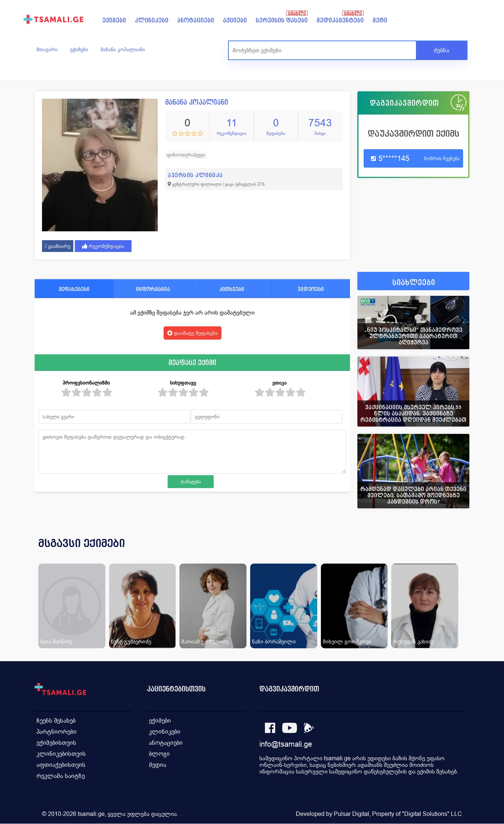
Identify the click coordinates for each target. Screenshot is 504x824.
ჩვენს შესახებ (56, 721)
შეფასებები (74, 289)
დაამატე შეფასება (192, 333)
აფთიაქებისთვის (61, 765)
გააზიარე (58, 246)
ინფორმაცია (153, 289)
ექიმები (114, 20)
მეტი (380, 20)
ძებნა (441, 50)
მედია (157, 765)
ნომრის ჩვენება (442, 159)
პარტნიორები (57, 732)
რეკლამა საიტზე (61, 776)
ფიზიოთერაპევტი (186, 155)
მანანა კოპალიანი (123, 49)
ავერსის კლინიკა (195, 175)
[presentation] (454, 552)
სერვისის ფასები (282, 20)
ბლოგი (159, 754)
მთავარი (47, 49)
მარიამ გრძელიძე (205, 641)
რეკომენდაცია (103, 246)
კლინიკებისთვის (61, 754)
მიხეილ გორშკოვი (347, 641)
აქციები (235, 20)
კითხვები (232, 289)
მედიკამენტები (340, 20)
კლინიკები (152, 20)
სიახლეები (414, 283)
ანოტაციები (196, 20)
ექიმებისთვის (56, 743)
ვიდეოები (311, 289)
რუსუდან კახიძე (414, 641)
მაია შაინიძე (56, 641)
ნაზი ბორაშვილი (274, 641)
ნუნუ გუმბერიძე (131, 641)
